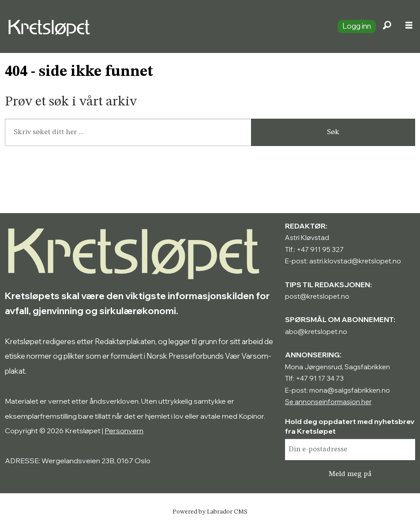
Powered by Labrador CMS (210, 512)
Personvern (124, 431)
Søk (333, 132)
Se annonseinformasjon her (328, 402)
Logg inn (357, 26)
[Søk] (387, 26)
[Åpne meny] (409, 26)
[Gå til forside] (165, 26)
